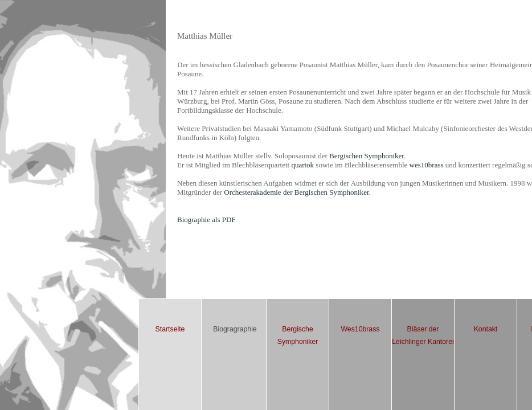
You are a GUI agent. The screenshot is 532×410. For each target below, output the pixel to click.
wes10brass (427, 165)
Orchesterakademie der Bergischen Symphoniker (296, 192)
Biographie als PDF (206, 220)
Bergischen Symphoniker (367, 156)
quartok (302, 165)
